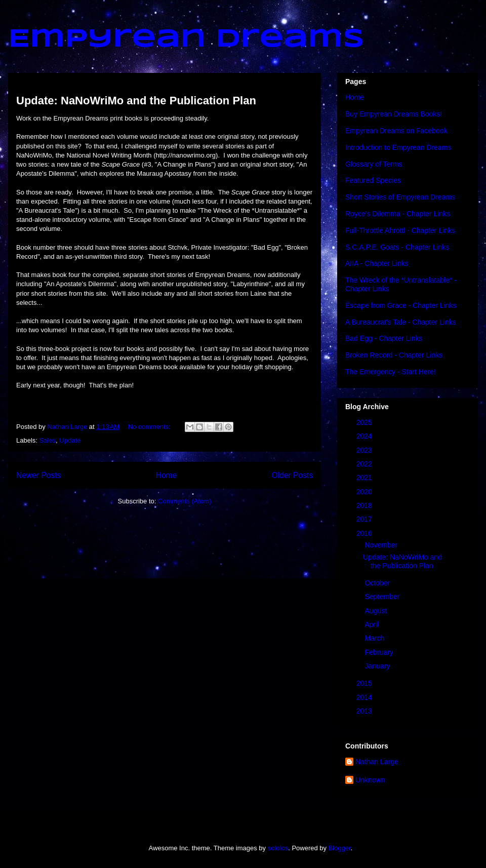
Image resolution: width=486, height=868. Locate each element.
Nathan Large (377, 762)
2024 (365, 436)
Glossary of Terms (374, 164)
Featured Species (373, 180)
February (380, 652)
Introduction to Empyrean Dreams (398, 147)
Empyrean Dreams (186, 40)
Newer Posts (38, 475)
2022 (365, 464)
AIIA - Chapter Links (377, 263)
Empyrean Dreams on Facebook (396, 131)
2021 (365, 478)
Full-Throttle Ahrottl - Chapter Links (400, 230)
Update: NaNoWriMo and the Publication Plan (136, 101)
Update (70, 440)
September (383, 597)
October (378, 583)
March (375, 638)
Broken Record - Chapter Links (394, 355)
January (378, 666)
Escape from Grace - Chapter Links (401, 305)
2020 (365, 492)
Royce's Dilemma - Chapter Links (398, 214)
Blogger (340, 848)
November (382, 545)
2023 (365, 450)
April (373, 624)
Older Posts (292, 475)
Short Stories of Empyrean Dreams (400, 197)
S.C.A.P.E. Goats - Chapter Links (397, 247)
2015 (365, 683)
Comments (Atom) (185, 501)
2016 (365, 533)
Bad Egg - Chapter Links (384, 338)
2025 (365, 422)
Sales (48, 440)
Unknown (370, 780)
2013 (365, 711)
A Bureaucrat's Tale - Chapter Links (401, 322)
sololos (278, 848)
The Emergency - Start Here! (391, 372)
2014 (365, 697)
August (376, 611)
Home (167, 475)
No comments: (150, 427)
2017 (365, 519)
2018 (365, 505)
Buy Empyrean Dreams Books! (394, 114)
